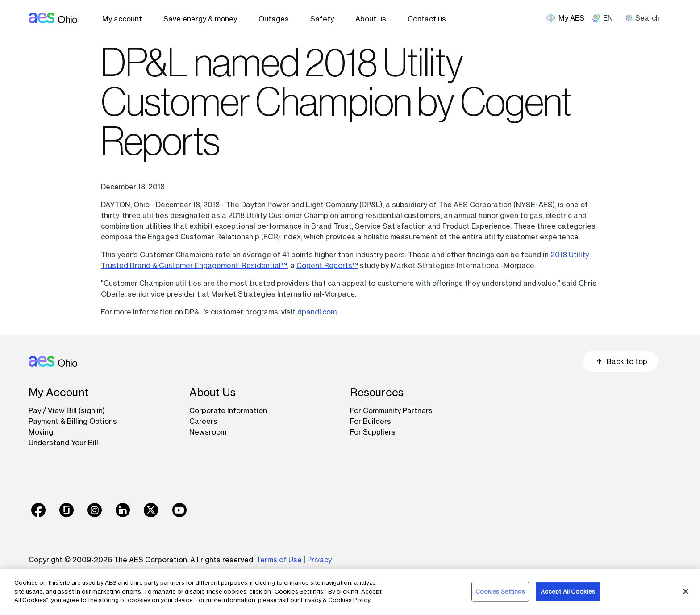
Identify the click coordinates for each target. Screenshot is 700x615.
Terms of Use (279, 560)
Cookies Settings (500, 591)
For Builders (371, 421)
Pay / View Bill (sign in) (67, 410)
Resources (377, 392)
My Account (58, 392)
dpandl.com (317, 312)
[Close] (686, 591)
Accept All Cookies (568, 591)
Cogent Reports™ (327, 265)
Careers (203, 421)
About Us (212, 392)
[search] (646, 18)
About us (371, 19)
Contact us (427, 19)
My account (122, 19)
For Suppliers (373, 432)
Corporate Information (228, 410)
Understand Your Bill (63, 443)
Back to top (621, 361)
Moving (41, 432)
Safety (322, 19)
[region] (350, 592)
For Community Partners (391, 410)
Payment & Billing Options (73, 421)
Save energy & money (200, 19)
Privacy (320, 560)
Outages (274, 19)
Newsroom (208, 432)
